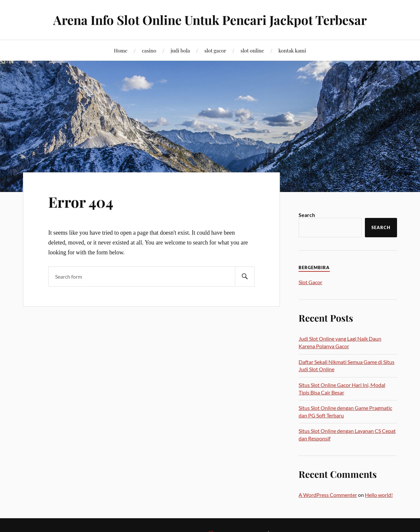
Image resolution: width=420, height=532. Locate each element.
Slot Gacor (310, 282)
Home (121, 50)
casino (149, 50)
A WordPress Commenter (328, 495)
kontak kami (292, 50)
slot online (252, 50)
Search (307, 215)
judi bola (180, 50)
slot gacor (215, 50)
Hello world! (379, 495)
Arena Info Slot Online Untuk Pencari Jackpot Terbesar (210, 20)
